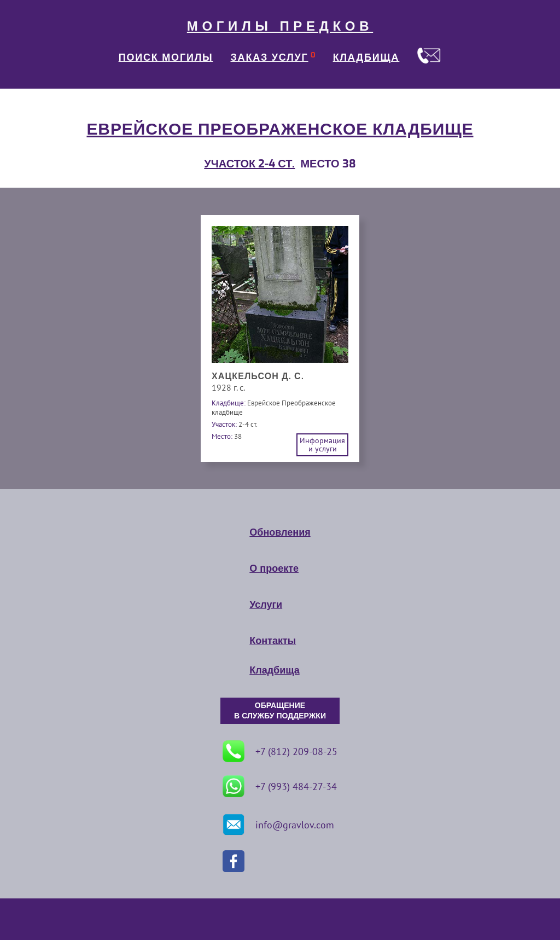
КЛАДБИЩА (366, 57)
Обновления (280, 532)
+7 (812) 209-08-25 (280, 751)
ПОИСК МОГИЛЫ (166, 57)
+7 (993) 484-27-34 (280, 786)
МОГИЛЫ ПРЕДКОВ (280, 26)
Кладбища (274, 670)
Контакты (273, 641)
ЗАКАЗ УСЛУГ (270, 57)
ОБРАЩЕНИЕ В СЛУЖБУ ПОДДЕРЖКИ (280, 711)
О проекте (274, 568)
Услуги (266, 605)
